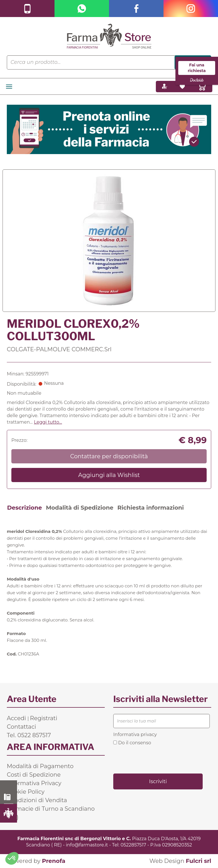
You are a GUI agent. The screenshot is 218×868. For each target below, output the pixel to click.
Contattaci (21, 727)
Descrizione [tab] (25, 508)
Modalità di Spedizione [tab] (80, 508)
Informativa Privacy (34, 783)
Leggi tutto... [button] (48, 422)
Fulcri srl (198, 861)
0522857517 (133, 845)
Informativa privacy (135, 734)
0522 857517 (9, 797)
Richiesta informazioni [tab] (150, 508)
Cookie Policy (26, 792)
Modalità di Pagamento (40, 766)
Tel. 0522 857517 (29, 735)
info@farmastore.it (87, 845)
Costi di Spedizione (34, 775)
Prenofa (54, 861)
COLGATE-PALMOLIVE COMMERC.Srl (59, 349)
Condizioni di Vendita (37, 800)
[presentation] (156, 759)
